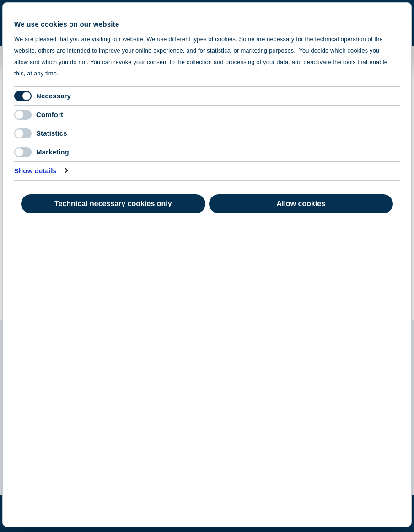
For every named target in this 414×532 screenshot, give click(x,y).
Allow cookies (301, 204)
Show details (35, 171)
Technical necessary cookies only (113, 204)
